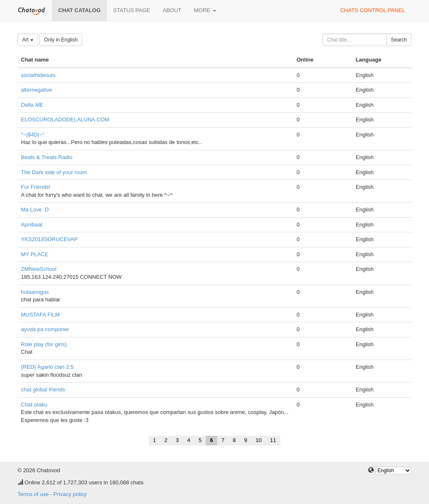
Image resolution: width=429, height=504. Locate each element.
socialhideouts (38, 75)
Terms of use (33, 494)
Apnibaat (32, 225)
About (172, 10)
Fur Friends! (36, 187)
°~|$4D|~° (33, 135)
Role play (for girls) (44, 344)
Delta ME (32, 105)
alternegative (36, 90)
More (205, 10)
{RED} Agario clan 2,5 (47, 367)
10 (258, 440)
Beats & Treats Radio (47, 157)
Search (399, 40)
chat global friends (43, 390)
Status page (132, 10)
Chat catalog (79, 10)
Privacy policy (70, 494)
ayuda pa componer (45, 329)
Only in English (61, 40)
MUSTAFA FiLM (40, 315)
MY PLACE (35, 254)
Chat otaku (34, 405)
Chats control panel (373, 10)
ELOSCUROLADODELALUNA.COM (65, 120)
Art (28, 40)
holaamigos (35, 292)
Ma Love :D (35, 210)
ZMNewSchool (39, 269)
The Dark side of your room (54, 172)
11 (273, 440)
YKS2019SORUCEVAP (49, 239)
